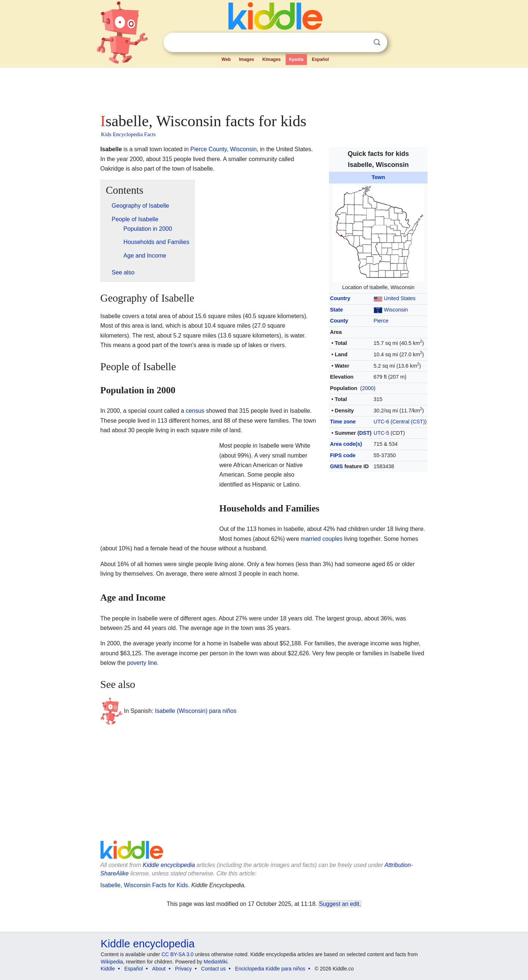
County (339, 321)
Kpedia (296, 59)
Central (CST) (409, 422)
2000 (368, 388)
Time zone (343, 422)
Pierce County (208, 149)
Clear (362, 43)
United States (400, 298)
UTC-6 (381, 422)
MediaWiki (216, 962)
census (195, 411)
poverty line (142, 663)
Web (226, 59)
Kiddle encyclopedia (169, 865)
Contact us (214, 969)
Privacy (183, 969)
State (336, 310)
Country (340, 298)
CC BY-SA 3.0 (177, 954)
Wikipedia (112, 962)
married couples (322, 539)
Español (320, 59)
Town (379, 177)
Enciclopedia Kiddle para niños (270, 969)
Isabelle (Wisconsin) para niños (196, 711)
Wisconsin (396, 310)
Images (247, 59)
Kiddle (108, 969)
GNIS (336, 466)
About (159, 969)
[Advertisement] (264, 88)
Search (377, 42)
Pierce (381, 321)
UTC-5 (381, 433)
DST (364, 433)
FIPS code (343, 455)
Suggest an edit (339, 904)
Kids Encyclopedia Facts (129, 134)
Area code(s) (346, 444)
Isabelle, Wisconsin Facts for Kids (144, 885)
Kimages (271, 59)
